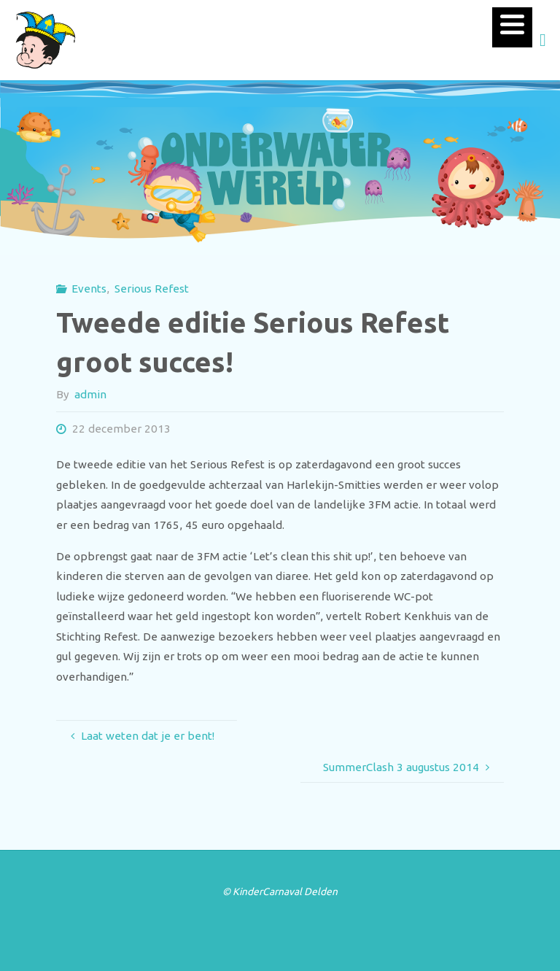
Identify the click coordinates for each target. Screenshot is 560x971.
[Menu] (512, 27)
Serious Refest (152, 289)
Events (89, 289)
